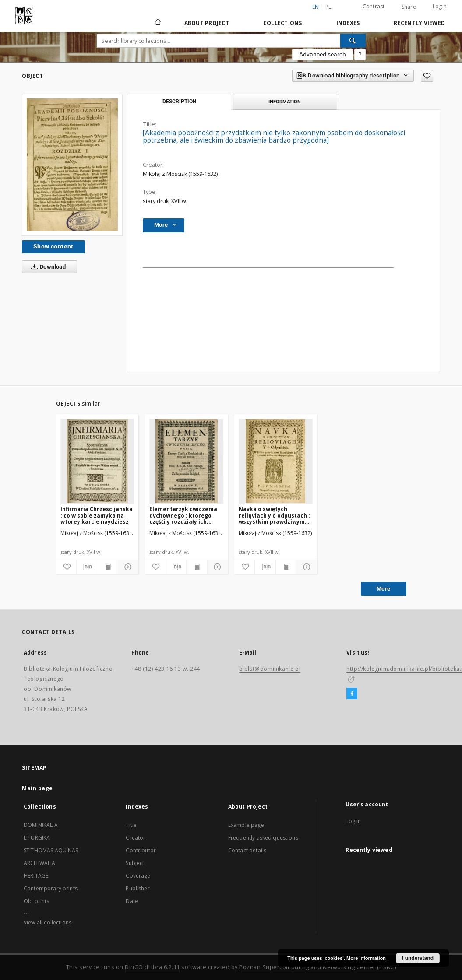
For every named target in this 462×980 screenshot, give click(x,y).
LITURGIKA (37, 838)
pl (328, 7)
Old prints (37, 901)
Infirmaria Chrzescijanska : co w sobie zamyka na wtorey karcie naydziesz (97, 515)
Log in (353, 821)
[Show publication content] (107, 567)
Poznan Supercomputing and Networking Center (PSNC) (317, 967)
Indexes (348, 23)
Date (132, 901)
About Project (207, 23)
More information (366, 958)
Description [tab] (179, 101)
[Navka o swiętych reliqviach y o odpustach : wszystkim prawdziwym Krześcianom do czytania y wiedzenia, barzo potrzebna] (276, 461)
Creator (136, 838)
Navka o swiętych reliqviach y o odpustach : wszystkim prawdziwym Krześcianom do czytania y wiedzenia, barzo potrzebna (274, 515)
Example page (246, 825)
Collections (283, 23)
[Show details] (127, 567)
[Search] (353, 41)
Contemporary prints (51, 888)
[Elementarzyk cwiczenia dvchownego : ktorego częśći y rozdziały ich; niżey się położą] (186, 461)
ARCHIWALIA (40, 863)
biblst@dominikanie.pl (270, 669)
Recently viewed (419, 23)
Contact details (247, 850)
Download (47, 267)
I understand (418, 958)
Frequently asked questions (263, 838)
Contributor (141, 850)
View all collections (48, 922)
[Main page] (157, 23)
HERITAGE (36, 876)
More (384, 589)
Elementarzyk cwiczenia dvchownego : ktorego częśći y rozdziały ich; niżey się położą (183, 515)
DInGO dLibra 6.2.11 (152, 967)
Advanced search (323, 54)
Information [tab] (285, 101)
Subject (135, 863)
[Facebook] (352, 694)
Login (440, 6)
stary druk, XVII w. (165, 201)
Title (131, 825)
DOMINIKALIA (41, 825)
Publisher (138, 888)
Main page (37, 788)
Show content (53, 246)
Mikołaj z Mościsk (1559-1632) (180, 174)
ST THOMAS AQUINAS (51, 850)
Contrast (374, 6)
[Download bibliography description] (87, 567)
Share (409, 7)
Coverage (138, 876)
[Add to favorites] (427, 76)
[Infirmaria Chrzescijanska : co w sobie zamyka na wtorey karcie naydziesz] (97, 461)
